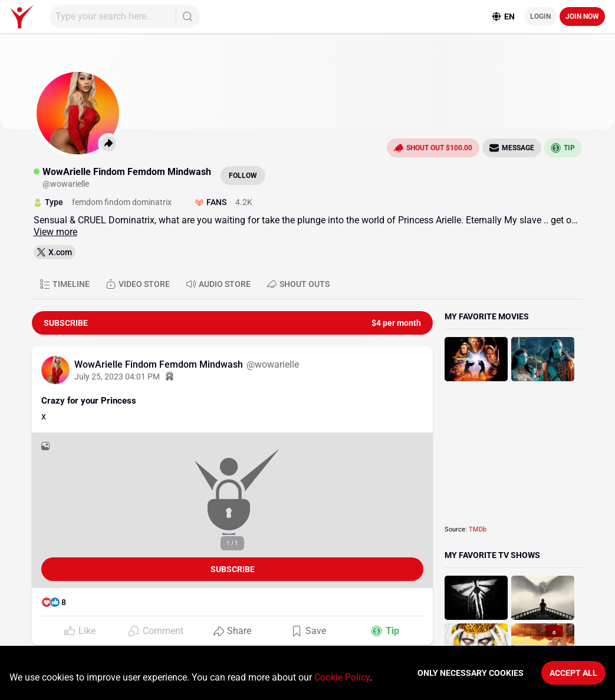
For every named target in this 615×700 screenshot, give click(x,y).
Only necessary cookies (471, 673)
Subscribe (233, 569)
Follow (243, 176)
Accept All (573, 673)
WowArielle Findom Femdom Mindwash (160, 364)
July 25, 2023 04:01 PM (117, 377)
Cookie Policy (342, 677)
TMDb (478, 529)
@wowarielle (273, 364)
